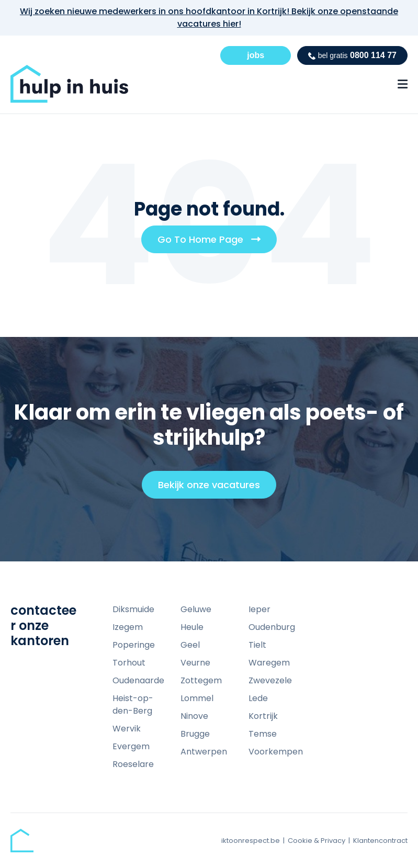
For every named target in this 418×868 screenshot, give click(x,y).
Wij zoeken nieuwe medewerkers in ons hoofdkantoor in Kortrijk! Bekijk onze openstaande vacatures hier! (209, 18)
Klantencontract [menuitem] (380, 841)
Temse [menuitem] (263, 734)
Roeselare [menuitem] (133, 764)
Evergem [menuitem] (131, 746)
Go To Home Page (213, 243)
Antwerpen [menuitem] (204, 752)
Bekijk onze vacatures (214, 488)
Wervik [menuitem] (127, 729)
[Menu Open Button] (403, 84)
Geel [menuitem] (190, 645)
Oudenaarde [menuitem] (138, 680)
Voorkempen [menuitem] (276, 752)
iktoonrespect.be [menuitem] (251, 841)
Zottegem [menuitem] (201, 680)
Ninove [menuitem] (194, 716)
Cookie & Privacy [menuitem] (317, 841)
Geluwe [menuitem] (196, 609)
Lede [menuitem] (258, 698)
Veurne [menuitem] (195, 663)
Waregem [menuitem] (269, 663)
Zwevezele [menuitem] (270, 680)
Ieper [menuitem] (259, 609)
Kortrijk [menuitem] (263, 716)
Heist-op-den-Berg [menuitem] (133, 704)
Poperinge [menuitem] (134, 645)
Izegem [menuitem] (128, 627)
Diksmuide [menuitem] (133, 609)
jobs (256, 55)
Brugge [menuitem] (195, 734)
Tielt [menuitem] (257, 645)
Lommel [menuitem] (197, 698)
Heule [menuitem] (192, 627)
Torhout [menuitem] (129, 663)
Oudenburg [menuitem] (272, 627)
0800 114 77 (352, 55)
